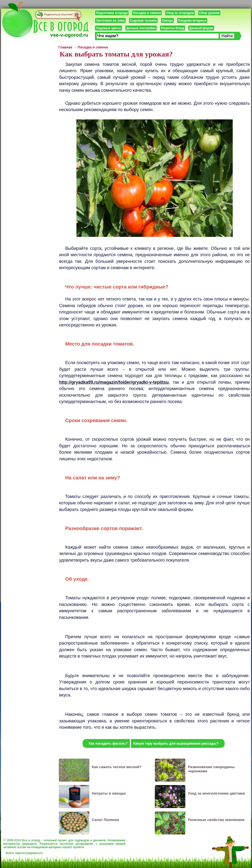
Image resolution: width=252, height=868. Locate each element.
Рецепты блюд (173, 28)
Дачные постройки (141, 28)
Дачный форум (201, 28)
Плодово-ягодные (192, 20)
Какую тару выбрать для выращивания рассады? (176, 743)
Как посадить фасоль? (108, 743)
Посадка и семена (147, 13)
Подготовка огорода (112, 13)
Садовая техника (143, 20)
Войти (10, 853)
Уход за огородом (180, 13)
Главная (65, 47)
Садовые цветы (109, 28)
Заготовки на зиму (110, 20)
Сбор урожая (209, 13)
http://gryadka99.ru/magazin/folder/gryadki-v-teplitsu (114, 382)
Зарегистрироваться (29, 853)
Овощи (167, 20)
